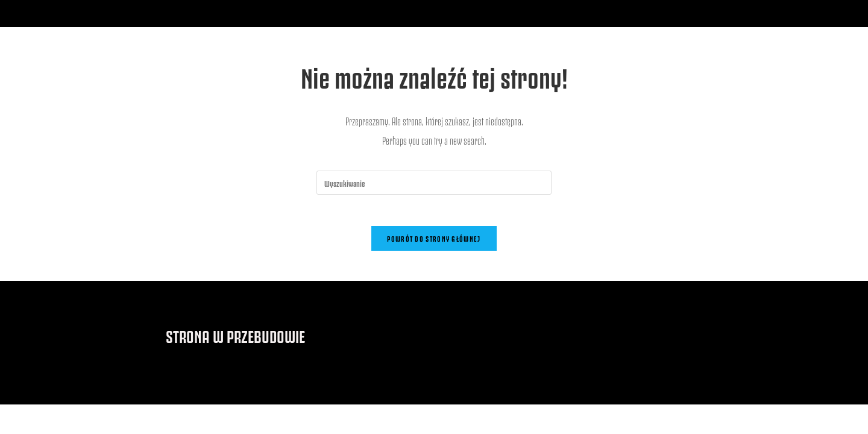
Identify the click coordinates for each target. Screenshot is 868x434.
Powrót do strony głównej (434, 243)
